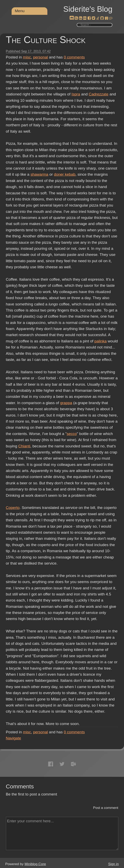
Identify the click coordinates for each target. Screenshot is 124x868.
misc (27, 57)
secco (72, 434)
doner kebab (65, 174)
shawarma (39, 174)
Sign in (113, 864)
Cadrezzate (98, 94)
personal (41, 57)
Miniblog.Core (35, 864)
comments (74, 57)
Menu (20, 11)
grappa (66, 403)
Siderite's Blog (88, 9)
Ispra (76, 94)
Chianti (24, 446)
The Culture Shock (46, 40)
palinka (100, 341)
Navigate (14, 738)
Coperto (13, 508)
